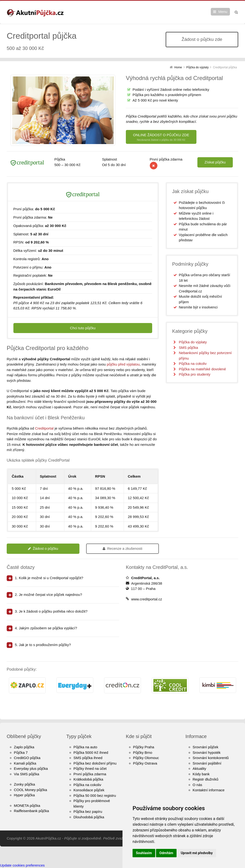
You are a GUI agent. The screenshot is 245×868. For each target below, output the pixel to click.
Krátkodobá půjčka (88, 779)
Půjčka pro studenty (195, 374)
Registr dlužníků (206, 779)
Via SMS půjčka (27, 774)
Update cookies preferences (22, 865)
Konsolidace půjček (89, 790)
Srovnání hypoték (207, 752)
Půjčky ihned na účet (90, 768)
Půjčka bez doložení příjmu (95, 763)
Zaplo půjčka (24, 747)
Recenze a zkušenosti (122, 548)
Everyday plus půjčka (31, 768)
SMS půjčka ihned (88, 758)
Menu (223, 12)
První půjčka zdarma (90, 774)
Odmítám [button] (166, 853)
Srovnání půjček (206, 747)
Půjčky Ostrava (145, 763)
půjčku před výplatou (123, 364)
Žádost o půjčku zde (202, 39)
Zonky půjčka (24, 784)
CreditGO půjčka (27, 758)
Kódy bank (201, 774)
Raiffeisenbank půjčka (31, 811)
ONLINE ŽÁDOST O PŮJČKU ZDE (161, 137)
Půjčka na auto (85, 747)
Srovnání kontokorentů (211, 758)
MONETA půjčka (27, 806)
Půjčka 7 (21, 752)
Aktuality (199, 768)
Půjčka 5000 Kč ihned (91, 752)
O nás (197, 785)
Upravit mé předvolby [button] (197, 853)
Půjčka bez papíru (88, 811)
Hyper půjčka (24, 795)
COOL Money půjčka (31, 790)
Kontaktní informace (209, 790)
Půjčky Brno (143, 752)
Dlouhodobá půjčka (89, 817)
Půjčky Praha (144, 747)
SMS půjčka (188, 348)
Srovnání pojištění (207, 763)
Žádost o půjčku (43, 548)
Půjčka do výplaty (193, 342)
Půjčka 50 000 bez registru (95, 795)
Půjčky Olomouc (146, 758)
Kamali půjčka (25, 763)
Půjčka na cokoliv (193, 364)
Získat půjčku (215, 162)
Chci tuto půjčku (83, 328)
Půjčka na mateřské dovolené (202, 369)
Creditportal (44, 428)
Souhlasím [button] (144, 853)
